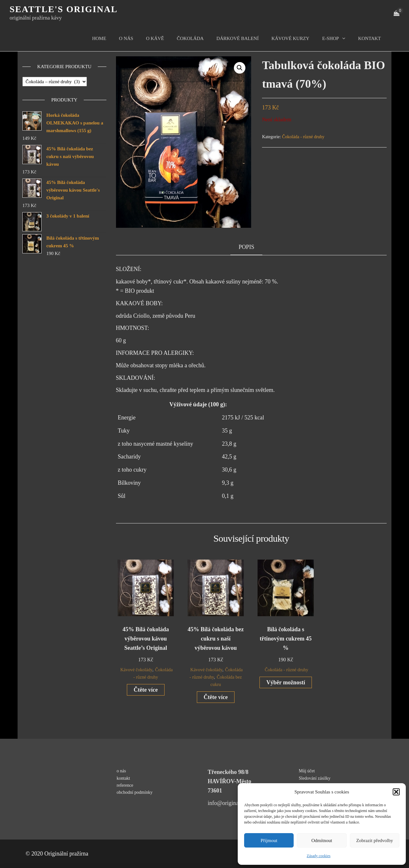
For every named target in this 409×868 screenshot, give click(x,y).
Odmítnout (322, 840)
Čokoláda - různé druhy (303, 137)
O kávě (155, 38)
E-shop (331, 38)
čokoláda (190, 38)
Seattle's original (64, 9)
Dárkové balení (237, 38)
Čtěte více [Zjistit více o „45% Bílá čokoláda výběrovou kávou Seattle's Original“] (146, 690)
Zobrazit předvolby (375, 840)
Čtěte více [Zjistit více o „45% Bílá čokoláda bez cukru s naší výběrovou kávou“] (216, 697)
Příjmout (269, 840)
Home (99, 38)
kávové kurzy (290, 38)
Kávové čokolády (136, 670)
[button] (396, 792)
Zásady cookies (319, 856)
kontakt (370, 38)
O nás (126, 38)
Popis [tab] (247, 247)
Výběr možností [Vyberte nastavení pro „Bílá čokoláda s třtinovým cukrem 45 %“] (286, 682)
